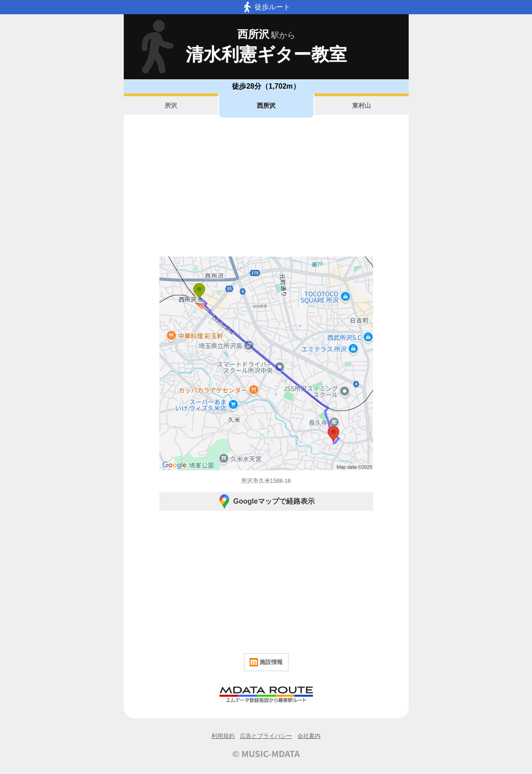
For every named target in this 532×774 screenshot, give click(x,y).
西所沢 (266, 106)
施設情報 (266, 662)
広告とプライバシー (266, 736)
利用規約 (223, 736)
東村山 (361, 106)
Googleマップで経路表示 (266, 501)
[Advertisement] (266, 187)
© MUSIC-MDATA (266, 754)
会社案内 (309, 736)
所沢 (171, 106)
